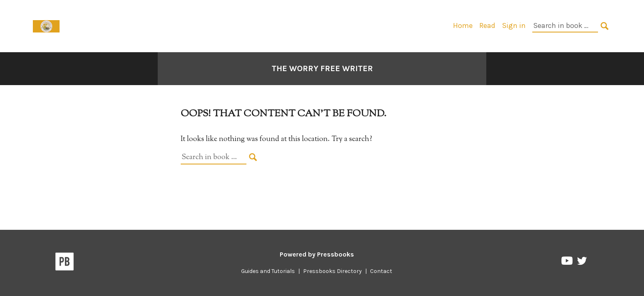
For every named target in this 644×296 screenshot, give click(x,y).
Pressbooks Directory (332, 271)
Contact (381, 271)
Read (487, 25)
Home (463, 25)
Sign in (514, 25)
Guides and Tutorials (268, 271)
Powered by (317, 254)
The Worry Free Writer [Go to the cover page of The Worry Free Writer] (322, 68)
